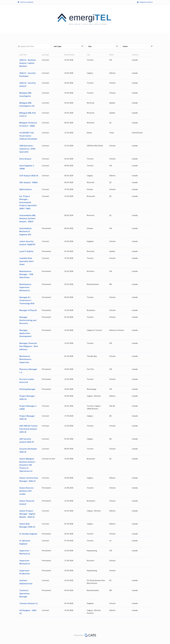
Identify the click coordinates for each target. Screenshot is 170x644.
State (138, 46)
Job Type (68, 46)
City (103, 46)
